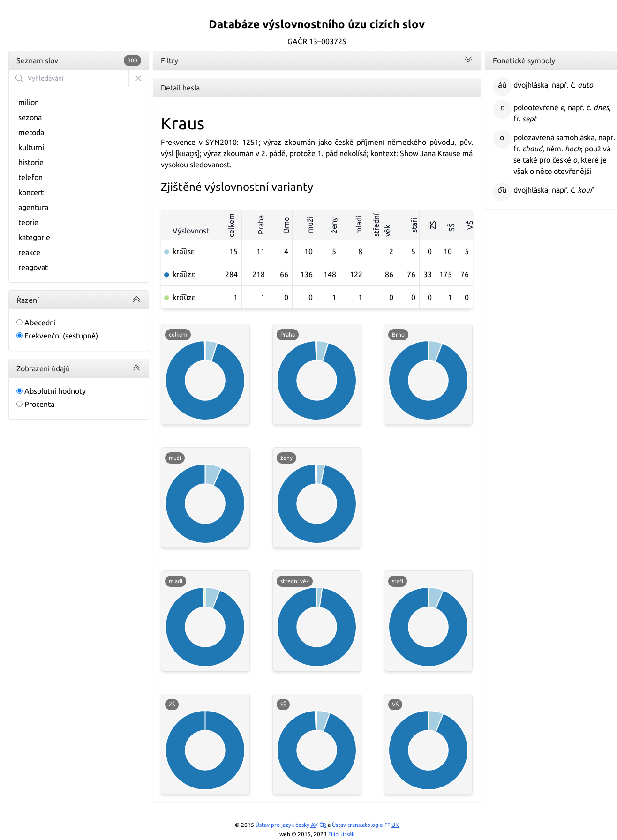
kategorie (34, 237)
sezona (30, 117)
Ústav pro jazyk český (291, 825)
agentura (33, 207)
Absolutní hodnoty (51, 391)
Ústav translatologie (365, 825)
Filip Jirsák (341, 834)
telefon (30, 177)
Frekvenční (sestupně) (57, 336)
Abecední (36, 322)
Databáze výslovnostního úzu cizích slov (317, 24)
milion (29, 102)
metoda (31, 132)
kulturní (31, 147)
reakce (29, 252)
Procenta (35, 404)
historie (31, 162)
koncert (31, 192)
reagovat (33, 267)
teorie (28, 222)
